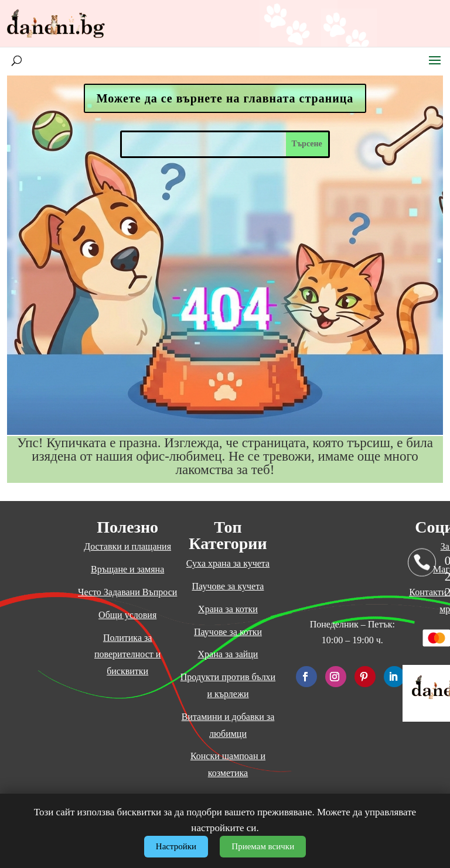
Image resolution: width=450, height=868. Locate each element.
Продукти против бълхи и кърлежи (228, 685)
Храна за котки (228, 609)
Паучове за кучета (228, 586)
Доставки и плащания (127, 546)
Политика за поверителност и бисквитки (127, 655)
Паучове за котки (228, 632)
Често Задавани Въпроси (127, 592)
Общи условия (127, 615)
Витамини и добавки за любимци (228, 725)
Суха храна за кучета (228, 563)
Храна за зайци (228, 654)
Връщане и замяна (127, 569)
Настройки (176, 846)
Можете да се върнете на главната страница (225, 98)
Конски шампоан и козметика (228, 764)
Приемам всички (263, 846)
